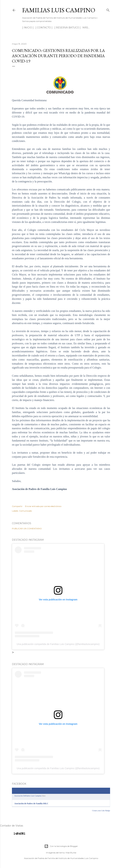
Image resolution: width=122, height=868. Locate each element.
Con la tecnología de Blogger (61, 846)
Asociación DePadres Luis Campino (28, 796)
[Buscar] (108, 9)
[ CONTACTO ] (44, 28)
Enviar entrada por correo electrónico (43, 506)
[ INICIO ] (28, 28)
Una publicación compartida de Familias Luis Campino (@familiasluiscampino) (58, 644)
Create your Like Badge (101, 810)
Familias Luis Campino (59, 10)
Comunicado (25, 511)
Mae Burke (71, 853)
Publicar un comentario (27, 529)
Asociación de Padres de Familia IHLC (31, 804)
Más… (86, 28)
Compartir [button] (17, 506)
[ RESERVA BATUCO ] (67, 28)
